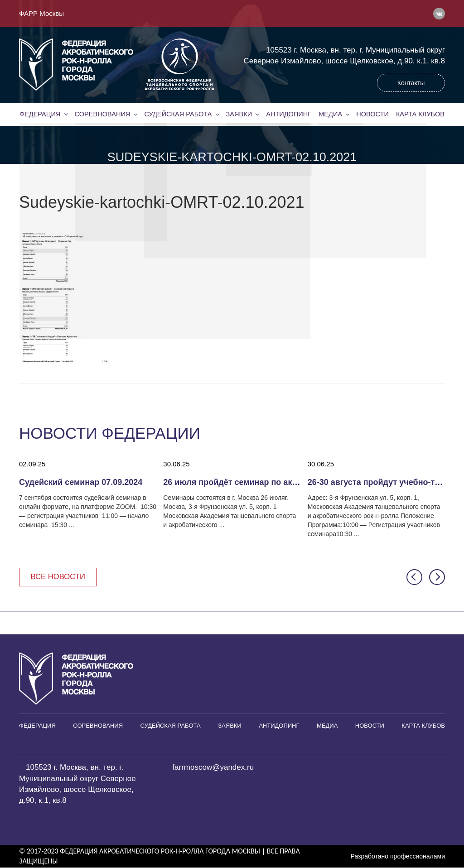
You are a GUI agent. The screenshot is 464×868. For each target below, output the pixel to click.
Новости (372, 114)
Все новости (59, 577)
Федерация (40, 114)
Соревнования (102, 114)
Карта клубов (420, 114)
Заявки (239, 114)
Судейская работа (178, 114)
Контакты (411, 83)
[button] (414, 577)
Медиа (330, 114)
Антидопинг (289, 114)
